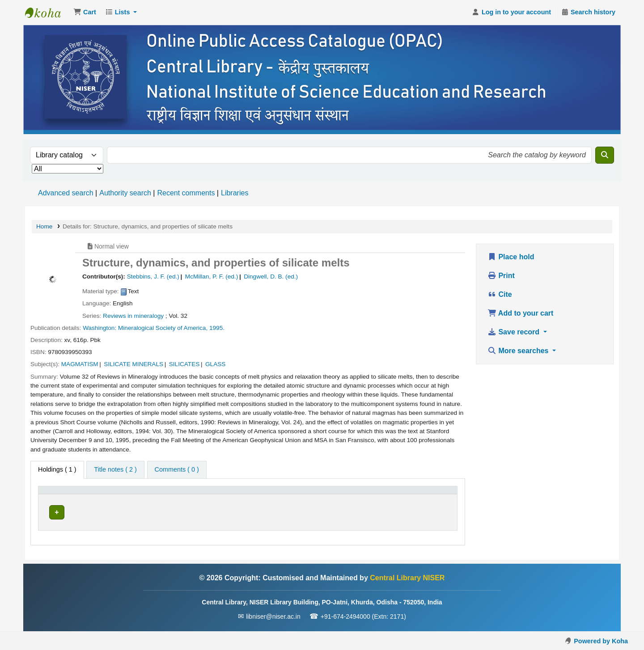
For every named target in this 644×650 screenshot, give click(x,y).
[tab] (115, 470)
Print (501, 276)
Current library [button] (135, 494)
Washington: (100, 328)
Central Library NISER (47, 13)
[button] (85, 13)
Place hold (511, 257)
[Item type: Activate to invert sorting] (74, 495)
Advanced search (66, 193)
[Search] (605, 155)
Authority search (125, 193)
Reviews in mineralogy (133, 316)
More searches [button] (519, 351)
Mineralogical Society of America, (163, 328)
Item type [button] (56, 494)
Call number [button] (227, 494)
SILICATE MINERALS (133, 364)
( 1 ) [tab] (57, 469)
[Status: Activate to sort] (362, 495)
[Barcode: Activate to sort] (424, 495)
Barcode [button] (407, 494)
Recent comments (186, 193)
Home (44, 226)
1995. (217, 328)
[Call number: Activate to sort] (269, 495)
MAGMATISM (80, 364)
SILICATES (184, 364)
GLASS (215, 364)
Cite (500, 294)
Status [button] (347, 494)
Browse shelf (263, 512)
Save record (515, 332)
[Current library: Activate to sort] (157, 495)
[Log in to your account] (511, 13)
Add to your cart (520, 313)
